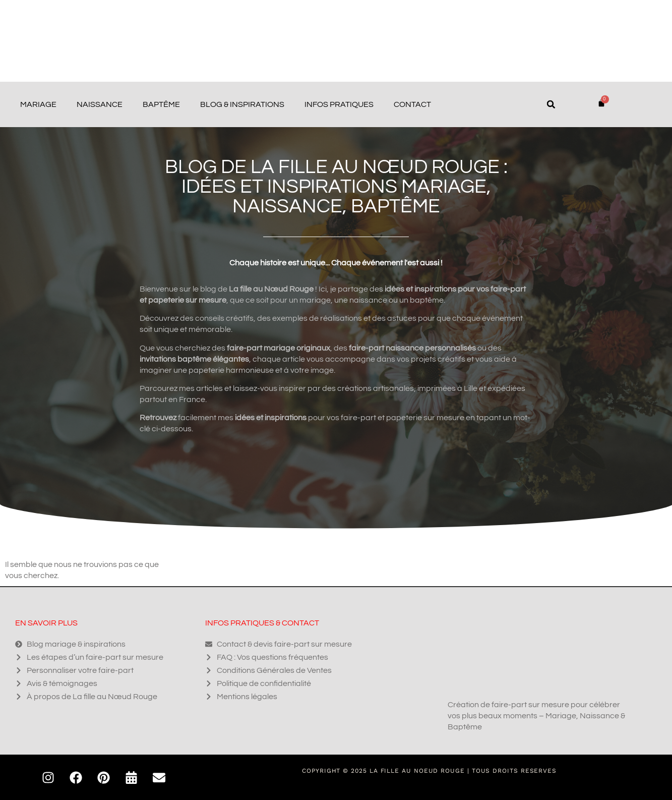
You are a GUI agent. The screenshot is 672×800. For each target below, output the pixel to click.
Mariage (38, 104)
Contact (412, 104)
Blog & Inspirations (242, 104)
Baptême (161, 104)
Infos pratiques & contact (262, 623)
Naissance (100, 104)
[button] (551, 104)
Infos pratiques (339, 104)
